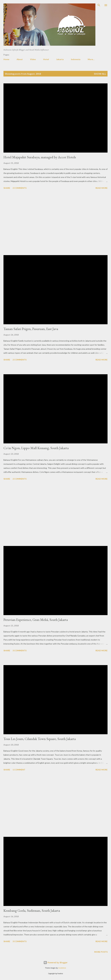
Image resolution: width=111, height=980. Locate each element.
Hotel (46, 59)
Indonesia (76, 59)
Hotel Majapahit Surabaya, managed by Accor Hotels (40, 157)
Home (6, 59)
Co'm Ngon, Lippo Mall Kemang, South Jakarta (36, 448)
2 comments (20, 188)
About (20, 59)
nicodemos (62, 968)
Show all (100, 74)
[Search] (99, 5)
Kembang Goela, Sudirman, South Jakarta (32, 910)
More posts (101, 952)
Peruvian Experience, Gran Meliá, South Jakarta (36, 620)
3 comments (20, 650)
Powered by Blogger (55, 962)
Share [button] (7, 188)
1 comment (19, 770)
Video (33, 59)
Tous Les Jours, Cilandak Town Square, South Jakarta (40, 739)
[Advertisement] (55, 223)
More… (91, 59)
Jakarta (60, 59)
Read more (102, 188)
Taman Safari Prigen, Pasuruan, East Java (31, 329)
